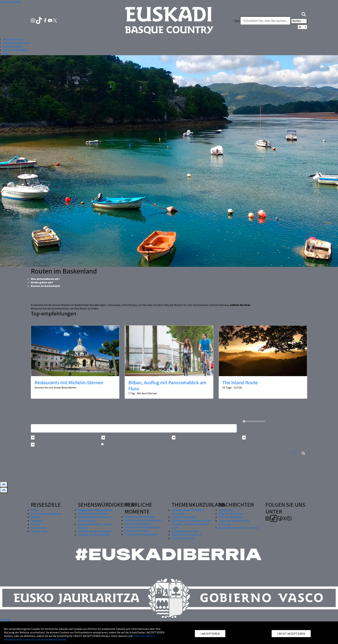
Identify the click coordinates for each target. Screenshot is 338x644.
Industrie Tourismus (184, 517)
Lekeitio (36, 517)
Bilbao (35, 510)
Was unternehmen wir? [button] (16, 43)
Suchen (299, 21)
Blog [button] (6, 53)
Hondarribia (38, 528)
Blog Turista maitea (231, 514)
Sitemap (5, 620)
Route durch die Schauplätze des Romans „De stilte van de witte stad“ (191, 524)
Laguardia (37, 521)
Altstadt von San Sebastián (94, 535)
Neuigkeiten (226, 510)
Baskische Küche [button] (13, 46)
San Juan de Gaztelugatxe (46, 514)
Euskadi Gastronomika (185, 531)
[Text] (265, 21)
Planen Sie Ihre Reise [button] (15, 50)
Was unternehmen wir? (45, 279)
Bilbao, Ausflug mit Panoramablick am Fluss (167, 385)
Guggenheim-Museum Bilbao (95, 510)
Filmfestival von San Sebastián (143, 520)
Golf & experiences (183, 538)
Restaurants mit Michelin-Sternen (69, 382)
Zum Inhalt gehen (11, 2)
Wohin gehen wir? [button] (13, 39)
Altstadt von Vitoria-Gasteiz (95, 531)
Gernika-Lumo (39, 531)
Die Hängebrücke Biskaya (93, 514)
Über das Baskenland (231, 517)
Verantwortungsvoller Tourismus (239, 528)
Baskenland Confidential (187, 535)
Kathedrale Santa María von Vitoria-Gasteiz (94, 519)
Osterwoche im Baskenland (141, 534)
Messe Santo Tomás (137, 531)
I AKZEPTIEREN (210, 634)
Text (237, 21)
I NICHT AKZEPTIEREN (291, 634)
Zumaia (35, 524)
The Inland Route (240, 382)
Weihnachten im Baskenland (142, 527)
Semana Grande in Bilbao (140, 517)
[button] (304, 14)
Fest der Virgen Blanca (138, 524)
